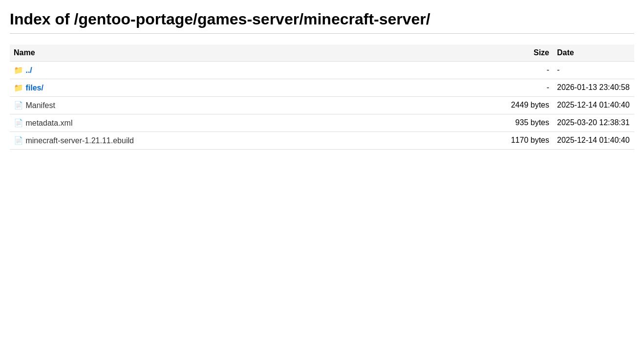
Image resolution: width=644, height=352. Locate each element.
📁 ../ (23, 70)
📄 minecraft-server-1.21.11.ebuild (74, 141)
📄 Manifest (34, 105)
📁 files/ (29, 88)
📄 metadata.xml (43, 123)
